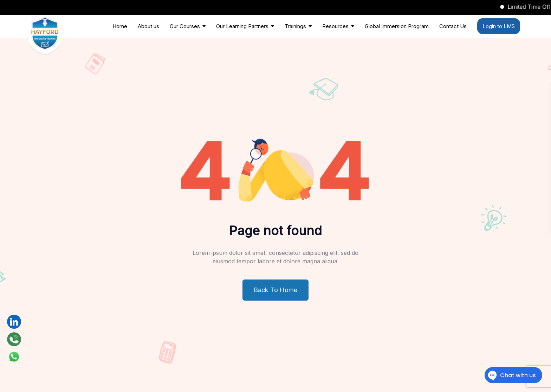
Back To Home (275, 290)
